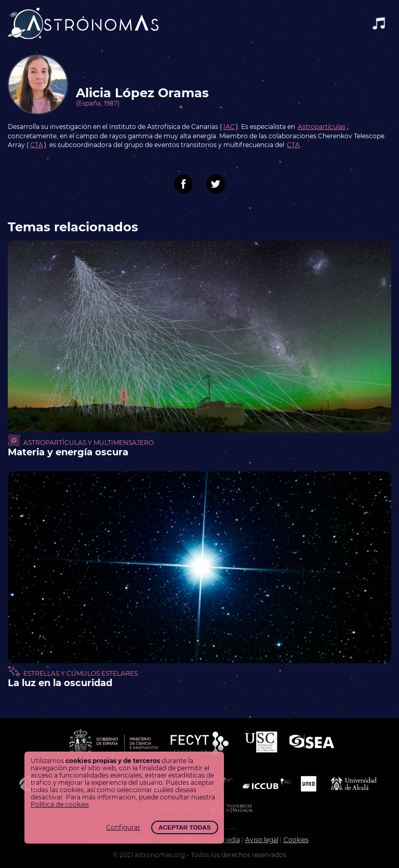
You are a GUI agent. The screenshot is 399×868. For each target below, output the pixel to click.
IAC (229, 127)
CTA (37, 145)
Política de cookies (60, 805)
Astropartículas (322, 127)
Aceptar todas (185, 827)
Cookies (296, 840)
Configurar (123, 827)
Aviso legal (262, 840)
